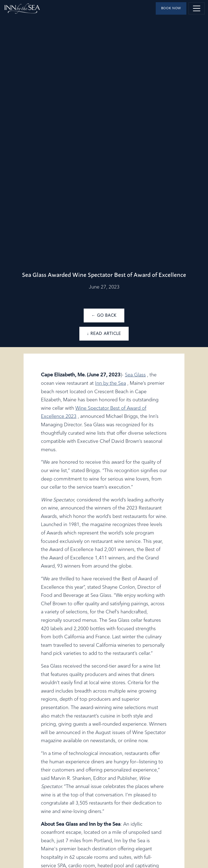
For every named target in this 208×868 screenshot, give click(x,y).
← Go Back (104, 316)
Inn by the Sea (110, 383)
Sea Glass (135, 375)
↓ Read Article (104, 334)
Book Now (171, 8)
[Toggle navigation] (197, 8)
